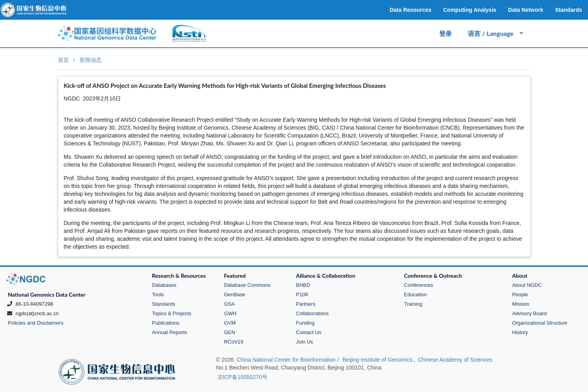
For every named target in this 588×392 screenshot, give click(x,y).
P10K (302, 294)
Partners (306, 304)
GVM (230, 323)
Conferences (419, 285)
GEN (230, 332)
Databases (164, 285)
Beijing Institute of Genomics (377, 360)
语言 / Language (496, 33)
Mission (521, 304)
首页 (63, 60)
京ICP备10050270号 (243, 377)
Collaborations (313, 313)
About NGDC (527, 285)
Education (415, 294)
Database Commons (248, 285)
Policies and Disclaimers (36, 323)
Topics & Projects (172, 313)
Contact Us (309, 332)
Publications (166, 323)
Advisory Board (529, 313)
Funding (305, 323)
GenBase (235, 294)
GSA (229, 304)
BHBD (303, 285)
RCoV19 (234, 342)
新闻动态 (91, 60)
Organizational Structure (540, 323)
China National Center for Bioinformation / (288, 360)
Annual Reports (170, 332)
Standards (164, 304)
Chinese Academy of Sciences (455, 360)
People (520, 294)
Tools (158, 294)
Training (413, 304)
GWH (230, 313)
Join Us (305, 342)
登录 (445, 33)
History (520, 332)
